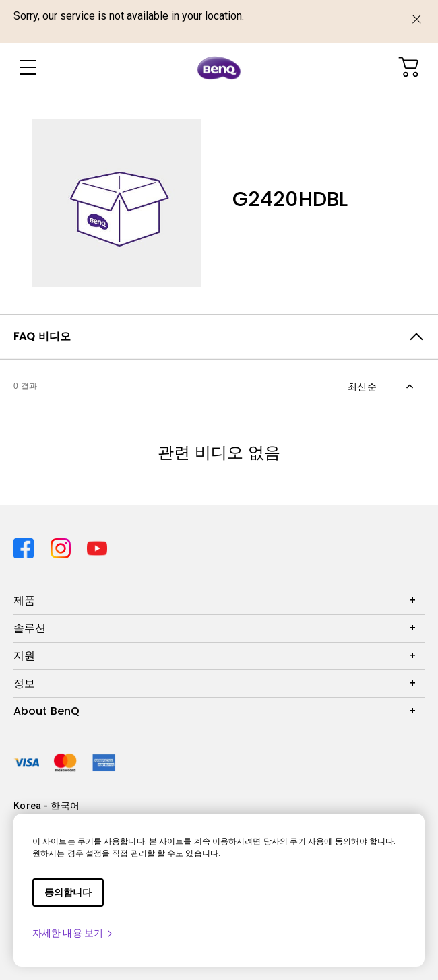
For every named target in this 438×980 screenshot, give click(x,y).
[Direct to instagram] (64, 545)
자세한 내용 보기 (73, 933)
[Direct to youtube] (97, 545)
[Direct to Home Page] (219, 68)
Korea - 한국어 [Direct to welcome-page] (46, 806)
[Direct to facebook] (27, 545)
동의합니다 (68, 892)
